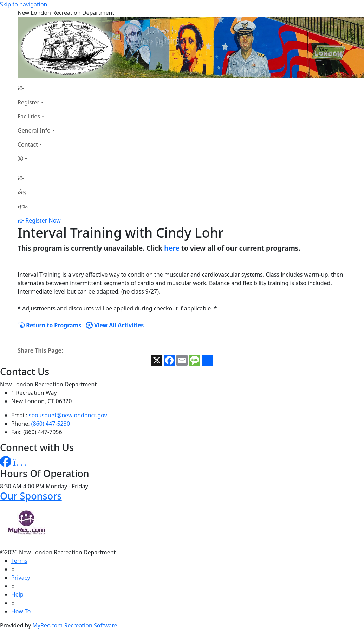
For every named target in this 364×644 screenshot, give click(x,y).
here (172, 248)
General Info (34, 130)
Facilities (29, 116)
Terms (19, 561)
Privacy (21, 578)
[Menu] (22, 206)
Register (28, 102)
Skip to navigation (24, 4)
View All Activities (115, 325)
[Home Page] (36, 88)
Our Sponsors (31, 496)
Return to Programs (49, 325)
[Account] (36, 159)
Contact (28, 144)
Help (17, 594)
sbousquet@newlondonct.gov (68, 415)
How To (21, 611)
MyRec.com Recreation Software (75, 625)
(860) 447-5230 (51, 424)
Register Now (43, 220)
